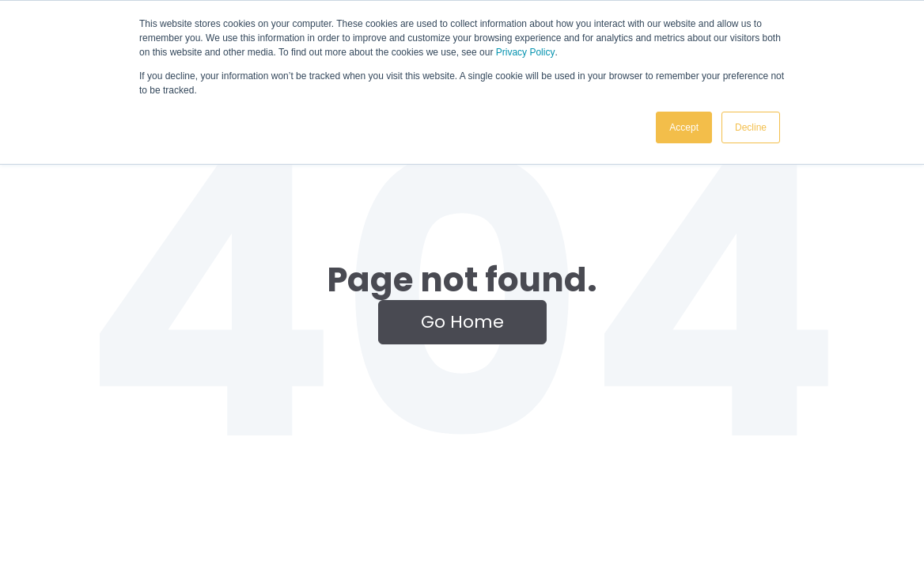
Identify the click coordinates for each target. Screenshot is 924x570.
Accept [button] (684, 127)
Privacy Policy (526, 52)
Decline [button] (751, 127)
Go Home (462, 322)
